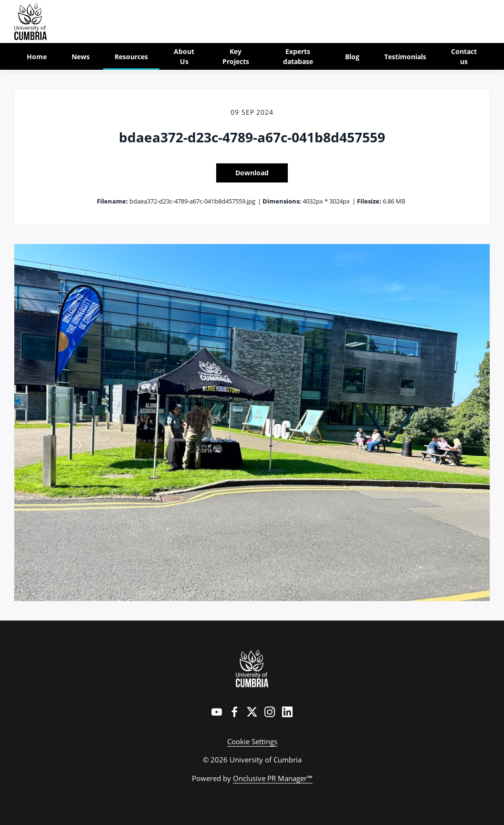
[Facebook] (234, 712)
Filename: (112, 201)
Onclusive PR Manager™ (273, 778)
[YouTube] (217, 712)
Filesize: (369, 201)
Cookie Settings (252, 741)
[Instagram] (270, 712)
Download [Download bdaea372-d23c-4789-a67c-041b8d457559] (252, 173)
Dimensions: (282, 201)
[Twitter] (252, 712)
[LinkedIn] (287, 712)
